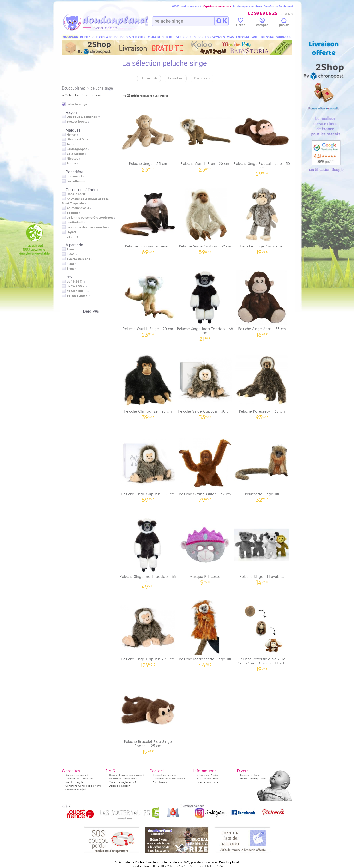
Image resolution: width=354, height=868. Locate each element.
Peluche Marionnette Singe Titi (205, 632)
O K (222, 21)
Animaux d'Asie (78, 208)
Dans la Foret (76, 194)
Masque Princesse (205, 550)
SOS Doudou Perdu (208, 779)
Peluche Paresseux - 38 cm (262, 384)
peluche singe (102, 88)
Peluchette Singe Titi (262, 467)
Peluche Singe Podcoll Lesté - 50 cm (262, 139)
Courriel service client (165, 775)
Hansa (71, 135)
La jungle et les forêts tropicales (90, 218)
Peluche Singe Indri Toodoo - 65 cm (148, 552)
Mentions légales (75, 782)
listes (241, 23)
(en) (84, 789)
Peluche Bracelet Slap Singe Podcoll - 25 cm (148, 717)
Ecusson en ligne (250, 775)
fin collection (77, 181)
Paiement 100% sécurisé (79, 779)
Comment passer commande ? (127, 775)
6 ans (71, 269)
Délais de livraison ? (121, 786)
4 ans (71, 264)
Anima (71, 163)
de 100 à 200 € (78, 296)
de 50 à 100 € (78, 291)
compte (262, 23)
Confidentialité (73, 789)
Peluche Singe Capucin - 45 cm (148, 467)
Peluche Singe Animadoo (262, 219)
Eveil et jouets (77, 122)
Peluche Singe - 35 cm (148, 137)
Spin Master (75, 154)
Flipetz (72, 232)
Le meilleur (176, 78)
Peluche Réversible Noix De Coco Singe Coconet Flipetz (262, 634)
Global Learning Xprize (253, 779)
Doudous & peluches (82, 117)
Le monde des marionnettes (87, 227)
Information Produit (207, 775)
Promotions (202, 78)
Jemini (72, 144)
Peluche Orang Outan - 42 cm (205, 467)
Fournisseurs (160, 782)
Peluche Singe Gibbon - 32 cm (205, 219)
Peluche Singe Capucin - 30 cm (205, 384)
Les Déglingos (77, 149)
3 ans (71, 254)
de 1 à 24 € (76, 282)
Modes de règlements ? (123, 782)
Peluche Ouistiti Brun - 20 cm (205, 137)
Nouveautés (149, 78)
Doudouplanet (73, 88)
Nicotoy (72, 159)
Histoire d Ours (78, 139)
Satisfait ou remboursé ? (123, 779)
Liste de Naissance (207, 782)
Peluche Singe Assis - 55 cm (262, 302)
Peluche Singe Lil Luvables (262, 550)
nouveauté (75, 176)
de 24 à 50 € (77, 286)
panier (284, 23)
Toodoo (72, 213)
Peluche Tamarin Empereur (148, 219)
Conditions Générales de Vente (83, 786)
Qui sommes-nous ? (77, 775)
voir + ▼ (73, 237)
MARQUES (284, 37)
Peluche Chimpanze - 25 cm (148, 384)
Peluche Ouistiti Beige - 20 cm (148, 302)
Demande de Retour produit (169, 779)
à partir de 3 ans (78, 259)
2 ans (71, 249)
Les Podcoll (75, 223)
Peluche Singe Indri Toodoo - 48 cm (205, 304)
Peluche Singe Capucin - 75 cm (148, 632)
